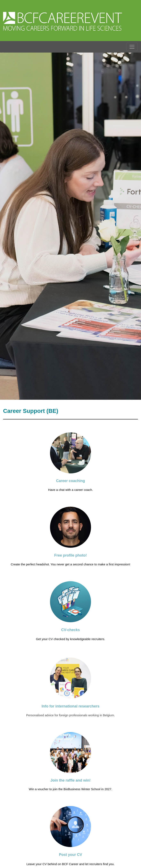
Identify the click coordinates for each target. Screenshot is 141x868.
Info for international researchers (70, 706)
